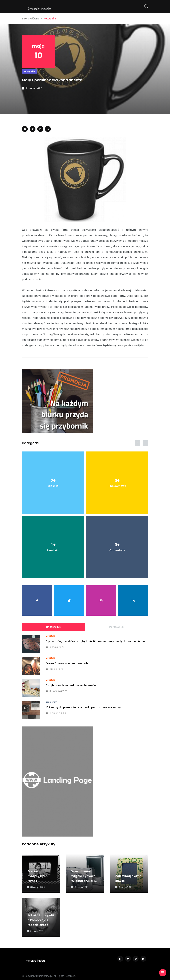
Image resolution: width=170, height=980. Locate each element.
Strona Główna (31, 19)
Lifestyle (51, 636)
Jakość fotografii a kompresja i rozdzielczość (41, 920)
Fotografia (30, 71)
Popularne (117, 627)
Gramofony (52, 702)
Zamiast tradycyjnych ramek (37, 876)
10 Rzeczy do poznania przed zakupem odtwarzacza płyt (84, 707)
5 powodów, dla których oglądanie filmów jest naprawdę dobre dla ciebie (95, 641)
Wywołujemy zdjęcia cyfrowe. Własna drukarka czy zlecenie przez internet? (85, 881)
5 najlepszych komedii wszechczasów (71, 685)
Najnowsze (54, 627)
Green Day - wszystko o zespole (67, 663)
